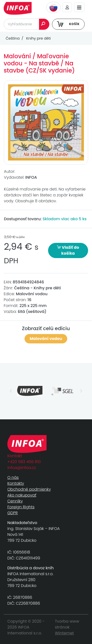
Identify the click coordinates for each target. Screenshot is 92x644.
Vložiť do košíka (68, 250)
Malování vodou (46, 339)
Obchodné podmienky (29, 489)
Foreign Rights (21, 507)
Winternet (65, 633)
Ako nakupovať (22, 495)
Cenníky (15, 501)
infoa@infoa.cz (22, 468)
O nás (13, 477)
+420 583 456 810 (24, 462)
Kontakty (16, 483)
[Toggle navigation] (79, 7)
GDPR (13, 513)
